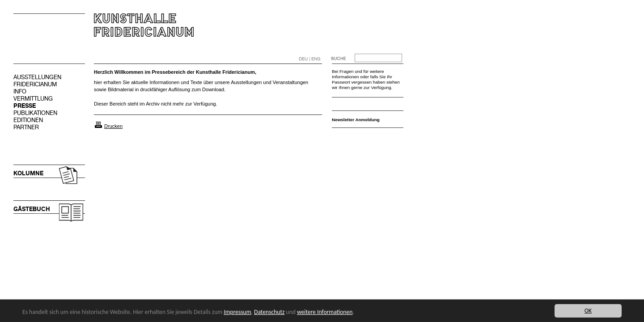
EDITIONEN (28, 120)
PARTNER (26, 127)
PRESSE (25, 106)
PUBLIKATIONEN (35, 113)
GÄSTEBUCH (32, 209)
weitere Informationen (325, 312)
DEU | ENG (310, 59)
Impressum (237, 312)
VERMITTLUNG (33, 99)
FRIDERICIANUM (35, 84)
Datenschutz (269, 312)
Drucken (113, 126)
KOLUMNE (28, 173)
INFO (20, 91)
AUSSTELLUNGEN (37, 77)
